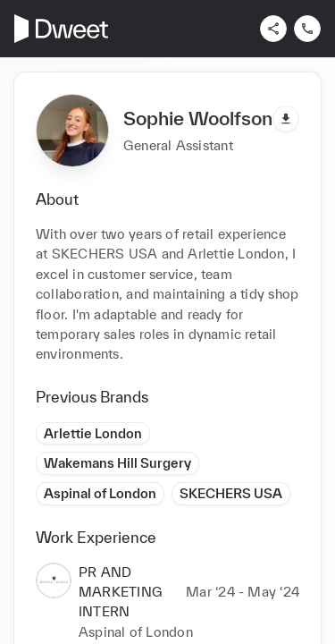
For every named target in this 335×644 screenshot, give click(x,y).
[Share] (273, 29)
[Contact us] (307, 29)
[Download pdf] (286, 119)
